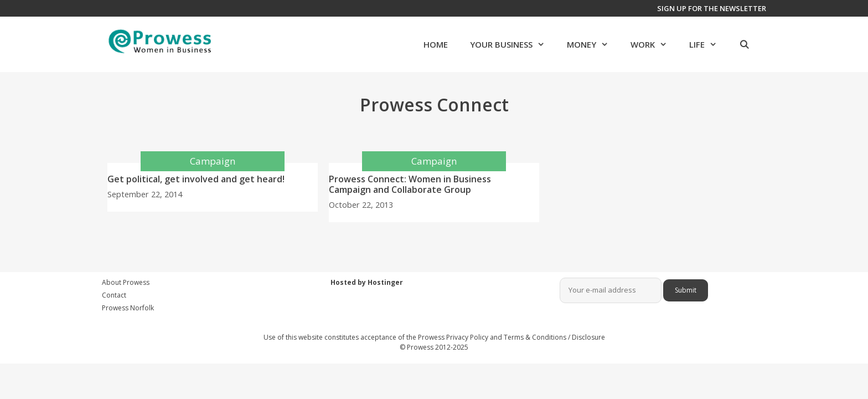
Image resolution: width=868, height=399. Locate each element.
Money (593, 44)
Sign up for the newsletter (712, 8)
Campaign (213, 161)
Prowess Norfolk (128, 308)
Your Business (513, 44)
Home (436, 44)
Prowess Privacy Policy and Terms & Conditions (492, 337)
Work (654, 44)
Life (709, 44)
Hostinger (385, 282)
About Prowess (126, 282)
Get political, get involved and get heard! (196, 179)
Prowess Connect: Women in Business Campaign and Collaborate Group (410, 184)
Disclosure (588, 337)
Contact (114, 295)
